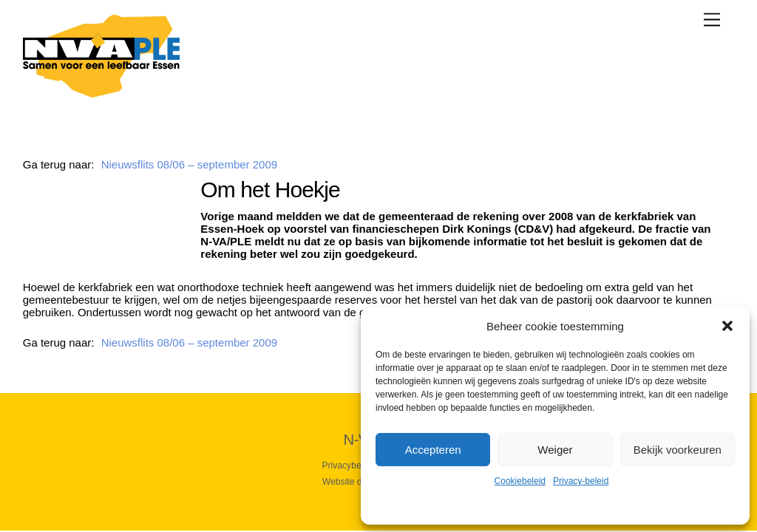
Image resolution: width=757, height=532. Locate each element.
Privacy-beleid (581, 481)
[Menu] (712, 20)
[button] (727, 326)
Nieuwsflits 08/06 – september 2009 (189, 164)
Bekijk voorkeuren (678, 450)
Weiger (555, 450)
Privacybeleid (348, 465)
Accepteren (433, 450)
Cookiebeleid (520, 481)
